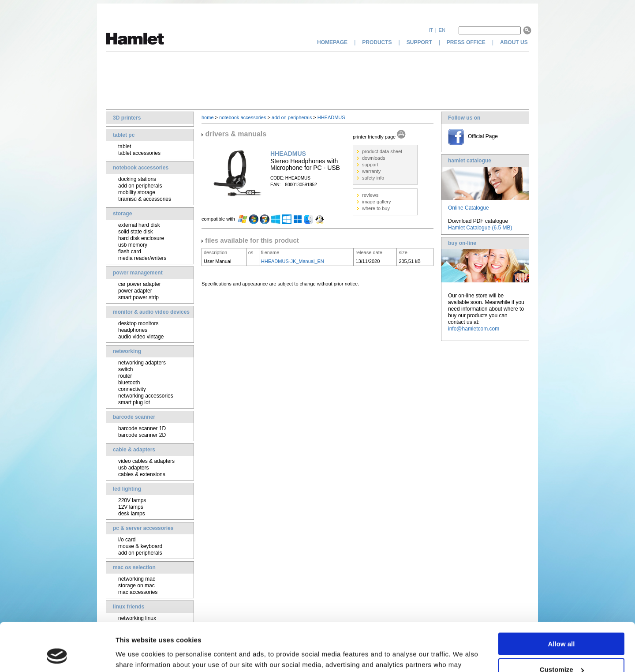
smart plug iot (134, 402)
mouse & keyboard (140, 546)
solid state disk (136, 232)
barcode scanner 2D (142, 435)
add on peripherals (140, 186)
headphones (133, 330)
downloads (374, 158)
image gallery (376, 202)
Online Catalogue (469, 208)
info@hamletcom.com (474, 329)
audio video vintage (141, 337)
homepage (332, 42)
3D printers (127, 118)
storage (122, 214)
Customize (562, 625)
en (442, 30)
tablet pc (124, 135)
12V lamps (131, 507)
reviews (370, 195)
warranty (371, 171)
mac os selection (134, 567)
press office (466, 42)
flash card (130, 252)
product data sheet (382, 151)
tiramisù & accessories (145, 199)
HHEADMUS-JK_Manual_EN (293, 261)
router (125, 376)
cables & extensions (142, 474)
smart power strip (138, 297)
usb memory (133, 245)
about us (515, 42)
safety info (373, 178)
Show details (136, 654)
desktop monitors (138, 323)
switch (125, 369)
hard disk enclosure (141, 238)
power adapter (135, 291)
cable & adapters (134, 450)
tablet (125, 146)
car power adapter (140, 284)
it (431, 30)
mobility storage (137, 192)
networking (127, 351)
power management (138, 273)
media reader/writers (142, 258)
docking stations (137, 179)
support (419, 42)
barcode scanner (134, 417)
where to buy (376, 208)
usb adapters (133, 468)
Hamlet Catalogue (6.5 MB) (480, 228)
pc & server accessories (143, 528)
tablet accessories (139, 153)
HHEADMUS (331, 117)
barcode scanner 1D (142, 428)
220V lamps (132, 500)
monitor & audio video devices (151, 312)
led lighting (127, 489)
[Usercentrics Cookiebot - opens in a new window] (57, 655)
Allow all (562, 599)
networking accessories (146, 396)
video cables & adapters (146, 461)
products (377, 42)
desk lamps (132, 514)
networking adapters (142, 363)
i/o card (127, 540)
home (208, 117)
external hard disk (139, 225)
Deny (562, 650)
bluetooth (129, 383)
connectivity (132, 389)
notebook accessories (141, 168)
